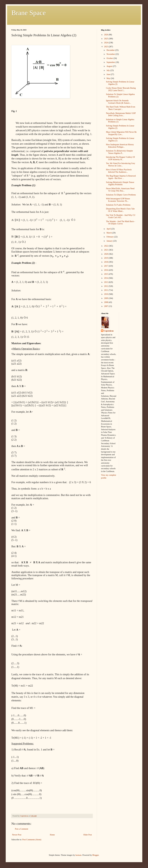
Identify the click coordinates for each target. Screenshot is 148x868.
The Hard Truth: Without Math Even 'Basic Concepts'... (121, 108)
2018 (106, 262)
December (111, 50)
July (108, 70)
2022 (106, 246)
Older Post (88, 835)
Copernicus (109, 331)
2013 (106, 282)
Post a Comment (22, 829)
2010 (106, 294)
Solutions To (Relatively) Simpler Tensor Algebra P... (119, 152)
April (109, 229)
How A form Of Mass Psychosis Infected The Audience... (119, 171)
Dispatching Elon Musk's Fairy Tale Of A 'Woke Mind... (120, 210)
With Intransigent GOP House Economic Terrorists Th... (118, 200)
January (110, 241)
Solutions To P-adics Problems (118, 205)
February (110, 237)
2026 (106, 35)
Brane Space (29, 13)
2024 (106, 43)
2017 (106, 266)
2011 (106, 290)
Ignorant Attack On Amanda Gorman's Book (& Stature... (118, 102)
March (109, 233)
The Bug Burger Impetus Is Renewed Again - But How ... (121, 177)
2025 (106, 39)
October (110, 58)
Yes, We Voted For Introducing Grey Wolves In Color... (121, 165)
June (109, 74)
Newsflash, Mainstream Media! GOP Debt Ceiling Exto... (121, 114)
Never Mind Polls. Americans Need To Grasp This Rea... (120, 190)
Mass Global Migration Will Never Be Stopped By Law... (121, 133)
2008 (106, 302)
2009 (106, 298)
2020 (106, 254)
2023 (106, 47)
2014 (106, 278)
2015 (106, 274)
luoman (78, 855)
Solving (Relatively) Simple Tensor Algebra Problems (120, 183)
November (111, 54)
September (111, 62)
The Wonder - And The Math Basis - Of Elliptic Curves (121, 223)
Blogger (95, 855)
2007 (106, 306)
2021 (106, 250)
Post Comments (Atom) (32, 840)
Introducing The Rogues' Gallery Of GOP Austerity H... (120, 158)
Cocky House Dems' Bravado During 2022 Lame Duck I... (121, 89)
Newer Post (17, 835)
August (110, 66)
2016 (106, 270)
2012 (106, 286)
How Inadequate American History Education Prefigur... (120, 146)
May (109, 78)
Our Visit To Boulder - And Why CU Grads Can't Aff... (121, 216)
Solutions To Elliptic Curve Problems (121, 195)
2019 (106, 258)
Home (52, 835)
